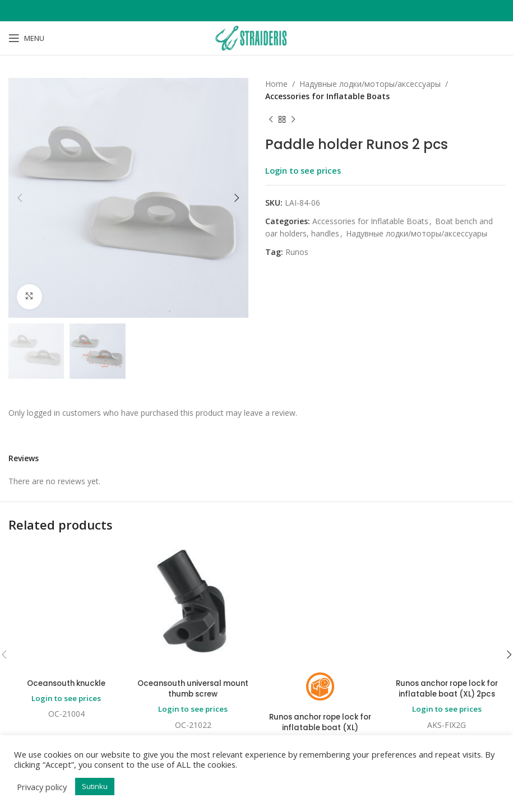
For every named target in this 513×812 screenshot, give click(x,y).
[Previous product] (271, 120)
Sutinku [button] (95, 786)
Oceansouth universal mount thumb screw (193, 689)
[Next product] (293, 120)
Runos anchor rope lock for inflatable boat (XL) (320, 628)
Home (276, 84)
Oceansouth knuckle (66, 579)
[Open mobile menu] (26, 38)
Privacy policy (42, 787)
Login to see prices (303, 170)
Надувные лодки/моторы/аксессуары (370, 84)
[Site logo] (256, 37)
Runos (297, 252)
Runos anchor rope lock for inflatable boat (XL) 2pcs (447, 595)
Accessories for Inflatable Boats (327, 96)
